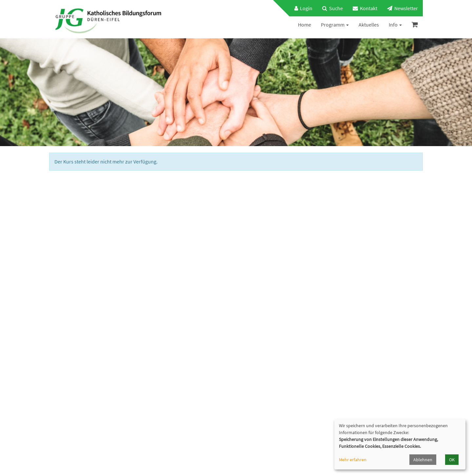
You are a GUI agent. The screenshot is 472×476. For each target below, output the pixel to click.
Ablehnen (423, 460)
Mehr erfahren (353, 460)
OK (452, 460)
